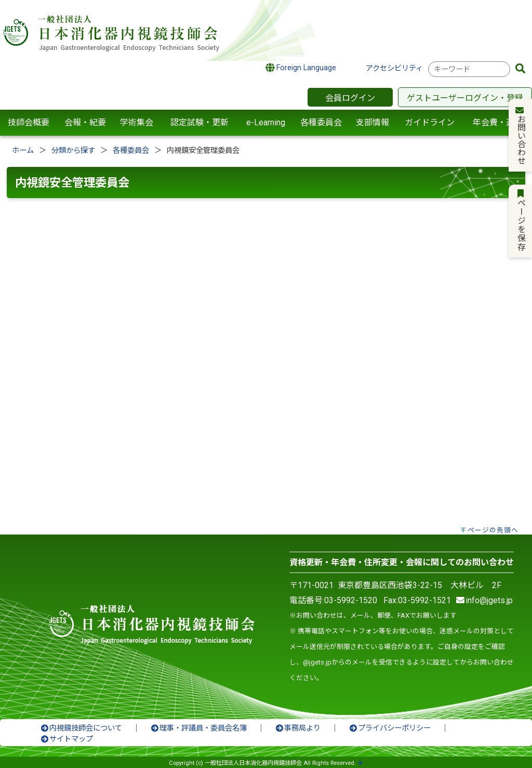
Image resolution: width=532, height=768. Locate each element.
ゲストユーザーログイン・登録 (465, 98)
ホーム (23, 151)
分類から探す (73, 151)
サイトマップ (66, 739)
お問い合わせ (521, 135)
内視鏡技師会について (81, 728)
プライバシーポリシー (390, 728)
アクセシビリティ (394, 68)
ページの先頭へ (493, 530)
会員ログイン (350, 98)
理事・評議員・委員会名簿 (198, 728)
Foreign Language (301, 68)
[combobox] (469, 69)
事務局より (298, 728)
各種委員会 (131, 151)
